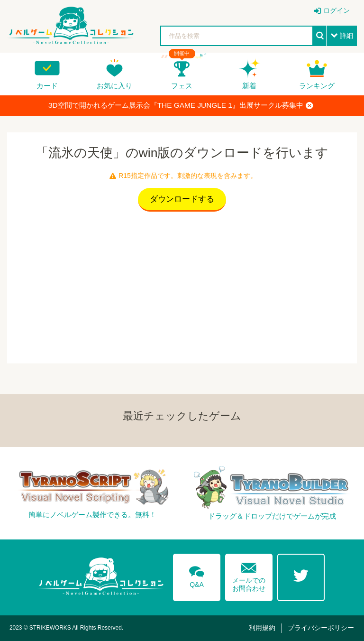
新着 (249, 86)
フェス (182, 86)
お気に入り (114, 86)
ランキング (317, 86)
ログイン (337, 10)
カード (47, 86)
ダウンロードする (182, 199)
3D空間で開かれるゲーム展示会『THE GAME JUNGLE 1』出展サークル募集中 (181, 105)
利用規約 (262, 628)
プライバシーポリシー (321, 628)
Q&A (197, 575)
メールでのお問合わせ (249, 575)
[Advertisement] (182, 285)
